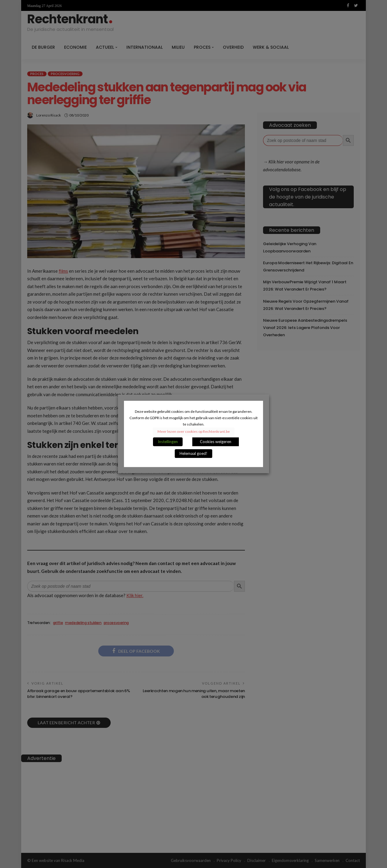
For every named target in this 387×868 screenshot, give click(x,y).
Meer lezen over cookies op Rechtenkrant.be (194, 432)
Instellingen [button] (168, 442)
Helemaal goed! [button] (193, 454)
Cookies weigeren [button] (216, 442)
